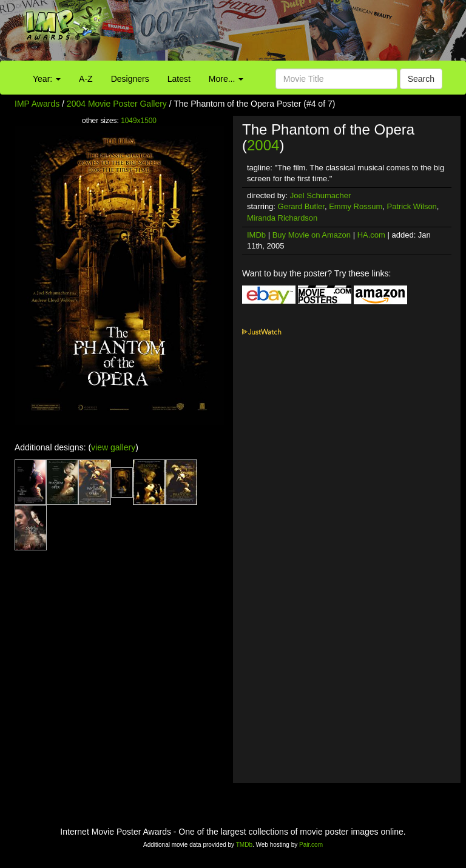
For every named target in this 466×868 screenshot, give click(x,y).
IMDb (256, 235)
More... (226, 79)
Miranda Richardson (282, 218)
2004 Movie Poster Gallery (117, 104)
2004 (263, 145)
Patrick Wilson (412, 206)
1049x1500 (139, 121)
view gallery (113, 447)
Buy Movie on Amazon (312, 235)
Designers (130, 79)
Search (421, 79)
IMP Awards (37, 104)
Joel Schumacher (320, 195)
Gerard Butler (301, 206)
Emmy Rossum (356, 206)
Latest (179, 79)
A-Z (86, 79)
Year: (47, 79)
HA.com (371, 235)
